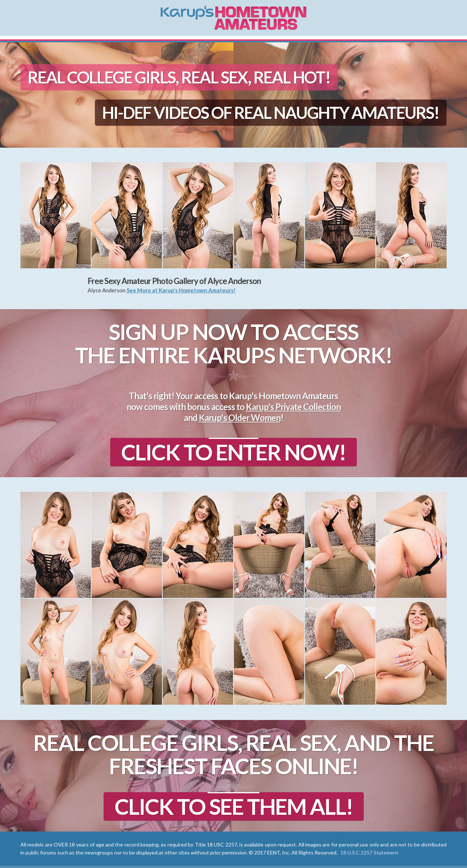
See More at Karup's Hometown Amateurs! (181, 290)
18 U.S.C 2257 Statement (369, 853)
